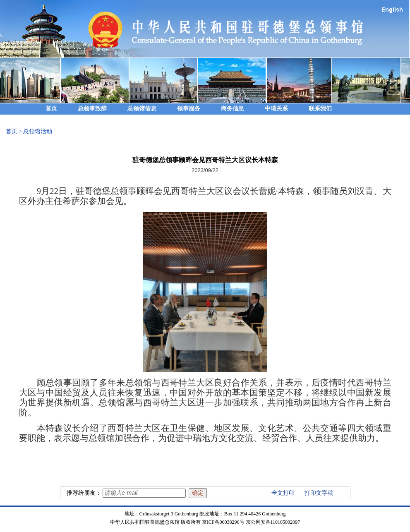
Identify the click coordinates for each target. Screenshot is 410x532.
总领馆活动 (38, 131)
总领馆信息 (142, 109)
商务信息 (233, 109)
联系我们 (320, 109)
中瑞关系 (276, 109)
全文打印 (283, 493)
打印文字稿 (319, 493)
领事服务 (189, 109)
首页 (51, 109)
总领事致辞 (92, 109)
